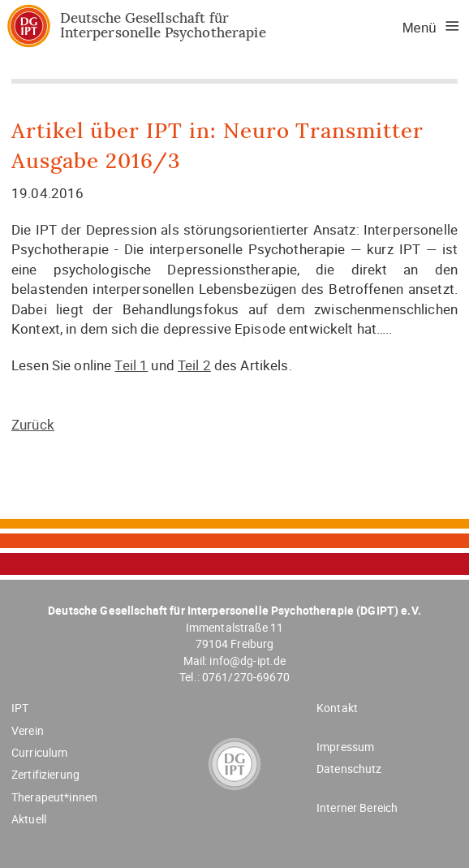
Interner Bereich (357, 808)
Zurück (33, 424)
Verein (28, 730)
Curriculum (39, 752)
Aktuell (29, 819)
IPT (20, 708)
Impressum (345, 747)
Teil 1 (131, 365)
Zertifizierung (45, 774)
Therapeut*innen (54, 797)
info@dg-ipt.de (247, 661)
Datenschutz (349, 769)
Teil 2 (194, 365)
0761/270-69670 (246, 677)
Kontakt (337, 708)
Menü (420, 28)
